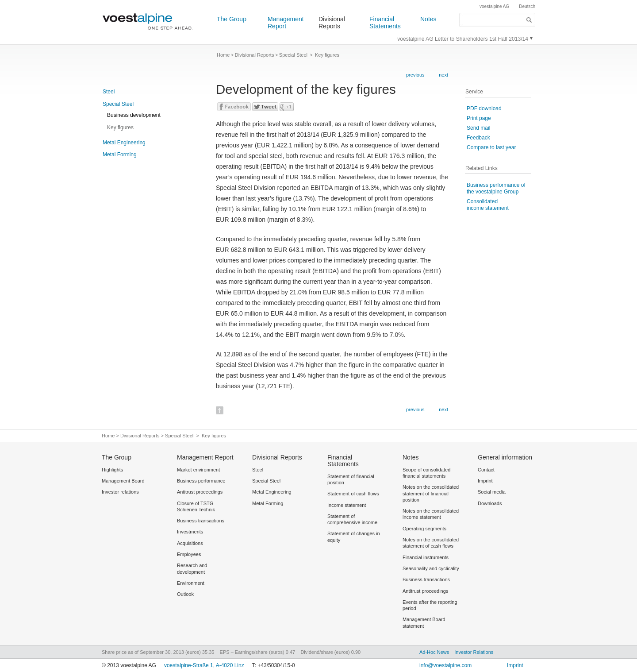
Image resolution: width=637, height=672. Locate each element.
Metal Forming (120, 154)
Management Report (286, 23)
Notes (428, 19)
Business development (134, 115)
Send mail (478, 128)
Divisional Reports (332, 23)
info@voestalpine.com (445, 665)
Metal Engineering (124, 143)
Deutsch (527, 6)
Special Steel (118, 104)
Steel (109, 92)
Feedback (478, 138)
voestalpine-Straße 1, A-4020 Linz (204, 665)
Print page (479, 118)
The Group (232, 19)
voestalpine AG (494, 6)
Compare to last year (491, 147)
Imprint (515, 665)
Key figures (120, 127)
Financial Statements (385, 23)
